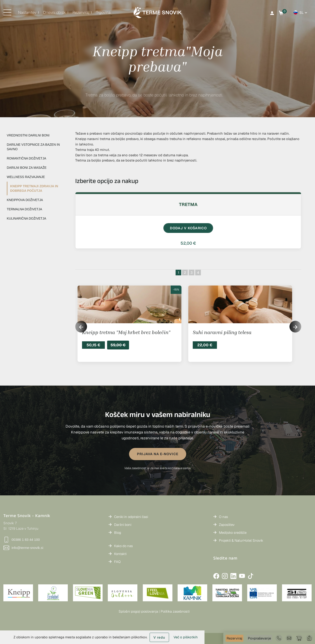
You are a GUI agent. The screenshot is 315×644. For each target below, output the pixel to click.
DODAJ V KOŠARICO (188, 228)
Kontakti (120, 554)
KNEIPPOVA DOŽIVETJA (25, 200)
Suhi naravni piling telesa (222, 332)
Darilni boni (123, 525)
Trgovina (103, 12)
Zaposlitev (227, 525)
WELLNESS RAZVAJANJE (26, 177)
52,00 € (188, 243)
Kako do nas (123, 546)
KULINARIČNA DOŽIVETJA (26, 218)
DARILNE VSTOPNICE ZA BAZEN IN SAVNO (33, 147)
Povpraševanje (259, 638)
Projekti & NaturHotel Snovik (241, 540)
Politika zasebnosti (175, 611)
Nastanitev (27, 12)
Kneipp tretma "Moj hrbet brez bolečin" (126, 332)
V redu (159, 637)
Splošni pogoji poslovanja (138, 611)
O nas (223, 517)
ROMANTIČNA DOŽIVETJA (26, 158)
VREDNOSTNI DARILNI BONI (28, 135)
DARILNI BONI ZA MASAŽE (27, 168)
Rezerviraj (234, 638)
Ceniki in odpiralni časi (131, 517)
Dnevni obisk (54, 12)
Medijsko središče (233, 533)
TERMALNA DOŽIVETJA (24, 209)
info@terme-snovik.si (23, 548)
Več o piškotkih (186, 637)
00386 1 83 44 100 (22, 540)
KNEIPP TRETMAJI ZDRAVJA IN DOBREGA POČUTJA (34, 188)
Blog (118, 533)
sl (302, 13)
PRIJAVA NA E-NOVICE (158, 454)
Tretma (188, 204)
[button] (295, 327)
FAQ (117, 562)
